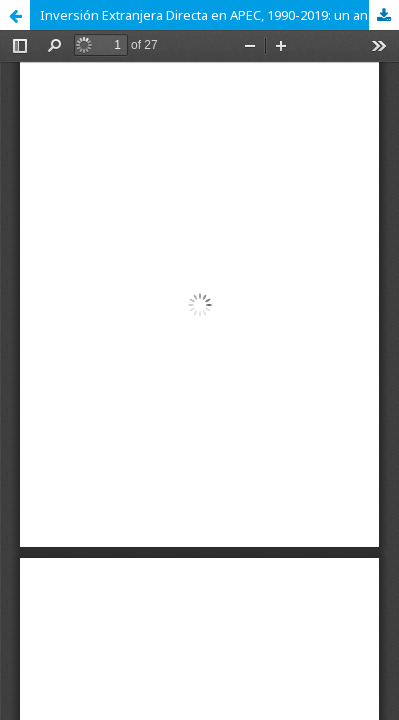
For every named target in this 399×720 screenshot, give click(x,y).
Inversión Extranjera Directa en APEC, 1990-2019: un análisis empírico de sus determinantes (219, 15)
